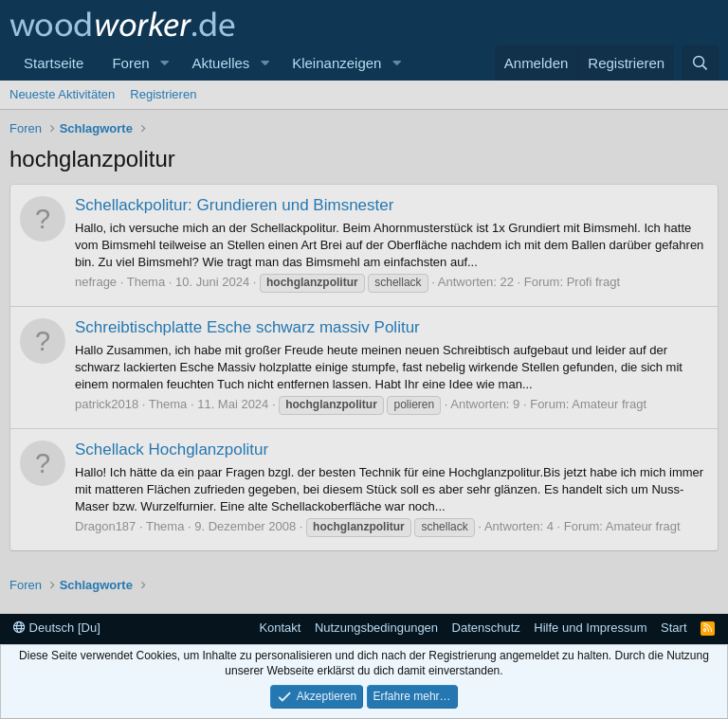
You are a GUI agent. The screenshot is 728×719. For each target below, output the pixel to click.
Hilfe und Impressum (590, 628)
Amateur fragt (609, 404)
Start (673, 628)
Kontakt (280, 628)
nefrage (96, 282)
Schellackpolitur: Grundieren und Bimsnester (234, 205)
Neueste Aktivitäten (62, 94)
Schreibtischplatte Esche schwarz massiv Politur (247, 327)
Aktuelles (220, 63)
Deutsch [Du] (57, 628)
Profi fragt (593, 282)
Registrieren (163, 94)
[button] (164, 63)
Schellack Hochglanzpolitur (172, 449)
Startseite (54, 63)
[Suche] (700, 63)
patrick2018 (107, 404)
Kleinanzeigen (337, 63)
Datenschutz (486, 628)
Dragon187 (105, 526)
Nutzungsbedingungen (376, 628)
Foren (130, 63)
